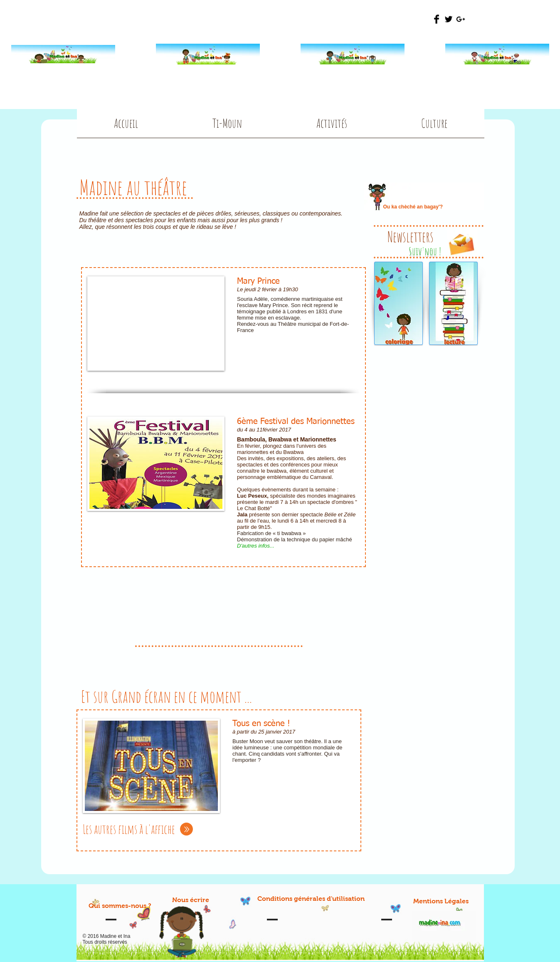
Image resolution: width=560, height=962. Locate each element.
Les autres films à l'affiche (129, 829)
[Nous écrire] (191, 900)
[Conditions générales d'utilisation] (311, 899)
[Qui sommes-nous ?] (120, 906)
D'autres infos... (256, 546)
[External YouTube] (156, 324)
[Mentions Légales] (441, 901)
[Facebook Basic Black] (437, 19)
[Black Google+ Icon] (461, 19)
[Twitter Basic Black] (449, 19)
